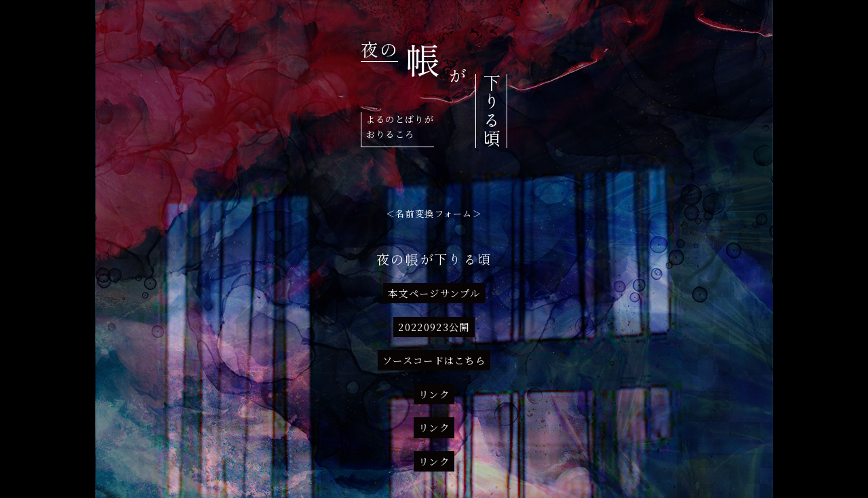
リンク (434, 394)
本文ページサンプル (434, 293)
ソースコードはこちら (434, 360)
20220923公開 (434, 327)
